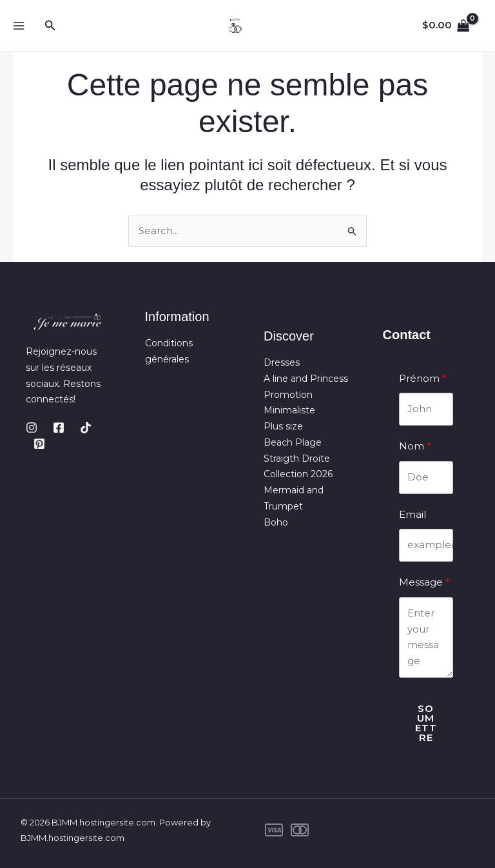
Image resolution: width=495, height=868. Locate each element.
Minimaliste (289, 410)
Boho (276, 522)
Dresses (282, 362)
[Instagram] (32, 428)
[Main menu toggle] (18, 25)
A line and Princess (306, 379)
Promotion (288, 395)
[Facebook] (59, 428)
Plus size (283, 426)
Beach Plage (293, 442)
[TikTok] (86, 428)
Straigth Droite (297, 459)
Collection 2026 (298, 474)
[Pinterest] (39, 444)
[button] (50, 26)
